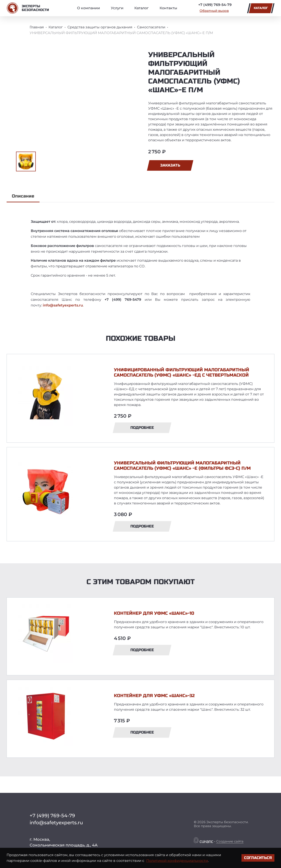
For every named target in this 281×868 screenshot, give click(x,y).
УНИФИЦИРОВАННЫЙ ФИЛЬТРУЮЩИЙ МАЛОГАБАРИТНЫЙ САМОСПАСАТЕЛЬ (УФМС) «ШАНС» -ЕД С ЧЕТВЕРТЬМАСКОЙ (182, 372)
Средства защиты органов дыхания (100, 27)
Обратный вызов (214, 11)
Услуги (117, 8)
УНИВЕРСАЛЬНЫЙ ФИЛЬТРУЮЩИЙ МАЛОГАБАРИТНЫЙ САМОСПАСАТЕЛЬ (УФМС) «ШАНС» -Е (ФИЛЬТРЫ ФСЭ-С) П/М (182, 466)
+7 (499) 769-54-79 (215, 5)
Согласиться (258, 858)
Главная (37, 27)
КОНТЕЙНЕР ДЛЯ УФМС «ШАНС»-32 (154, 696)
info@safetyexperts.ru (63, 305)
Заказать (170, 165)
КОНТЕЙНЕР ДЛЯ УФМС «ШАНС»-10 (154, 613)
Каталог (141, 8)
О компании (88, 8)
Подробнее (142, 428)
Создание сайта (230, 841)
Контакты (168, 8)
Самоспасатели (151, 27)
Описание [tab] (23, 196)
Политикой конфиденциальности (177, 861)
